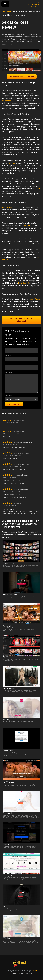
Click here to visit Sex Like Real (22, 320)
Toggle (6, 5)
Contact (29, 973)
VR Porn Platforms (34, 5)
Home (38, 3)
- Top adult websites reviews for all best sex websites (21, 13)
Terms (14, 973)
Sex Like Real (35, 7)
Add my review (14, 404)
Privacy (21, 973)
